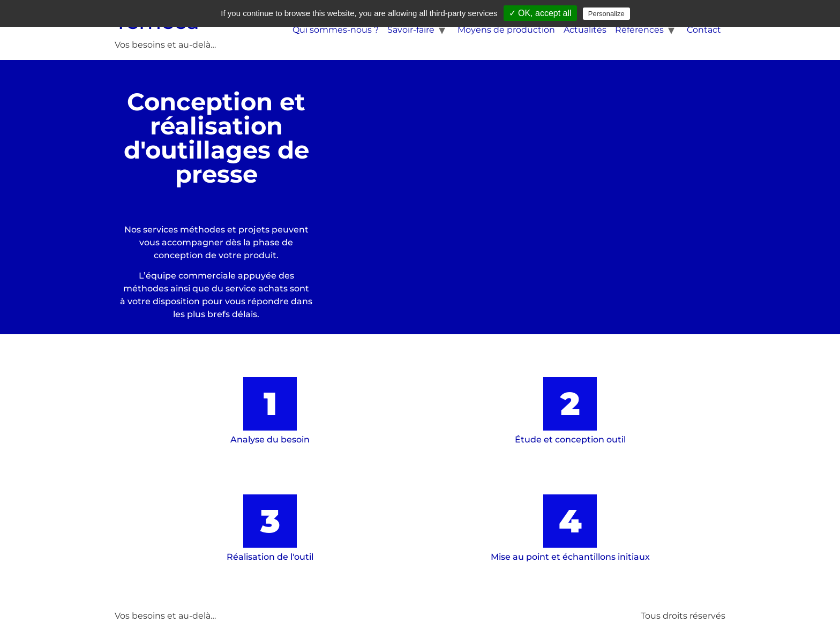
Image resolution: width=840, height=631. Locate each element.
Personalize (606, 14)
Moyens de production (506, 30)
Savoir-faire (411, 30)
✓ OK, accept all (540, 13)
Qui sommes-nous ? (336, 30)
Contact (704, 30)
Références (639, 30)
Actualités (585, 30)
